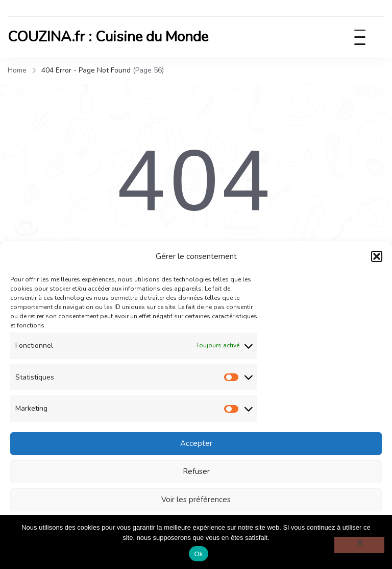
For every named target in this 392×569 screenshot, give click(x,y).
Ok (198, 554)
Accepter (196, 443)
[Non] (359, 545)
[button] (377, 256)
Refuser (196, 471)
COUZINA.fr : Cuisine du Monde (108, 37)
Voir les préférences (196, 500)
